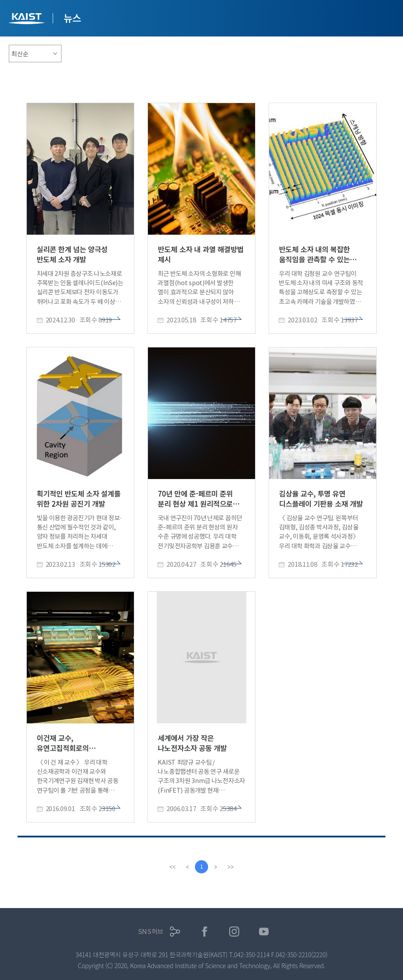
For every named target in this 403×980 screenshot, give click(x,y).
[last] (230, 867)
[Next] (216, 867)
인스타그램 (234, 932)
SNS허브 (151, 932)
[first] (173, 867)
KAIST (28, 20)
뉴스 (72, 18)
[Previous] (187, 867)
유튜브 (264, 932)
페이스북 (205, 932)
